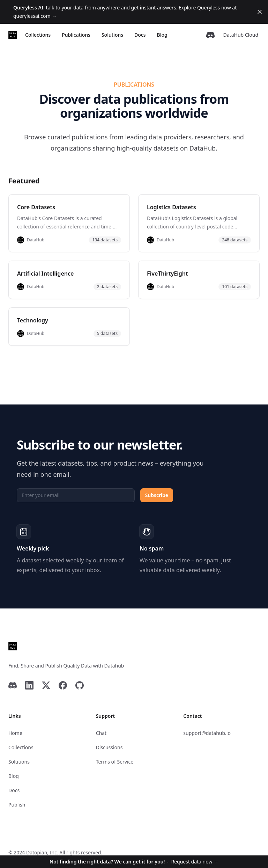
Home (15, 733)
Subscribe (157, 495)
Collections (38, 35)
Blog (162, 35)
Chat (101, 733)
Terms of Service (115, 762)
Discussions (109, 747)
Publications (76, 35)
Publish (17, 805)
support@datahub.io (207, 733)
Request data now (134, 862)
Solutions (112, 35)
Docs (140, 35)
